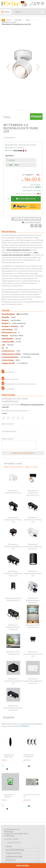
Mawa (28, 20)
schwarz (12, 160)
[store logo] (10, 4)
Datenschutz (11, 860)
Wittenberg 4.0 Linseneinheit (29, 756)
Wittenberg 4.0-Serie (9, 22)
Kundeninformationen (14, 857)
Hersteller (18, 20)
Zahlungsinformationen (15, 850)
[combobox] (28, 12)
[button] (8, 67)
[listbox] (21, 163)
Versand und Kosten (13, 853)
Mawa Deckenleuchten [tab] (14, 467)
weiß (11, 165)
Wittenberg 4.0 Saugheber (9, 796)
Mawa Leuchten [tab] (31, 467)
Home (9, 20)
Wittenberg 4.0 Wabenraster (9, 756)
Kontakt (9, 846)
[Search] (42, 12)
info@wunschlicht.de (14, 843)
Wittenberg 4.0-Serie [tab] (13, 464)
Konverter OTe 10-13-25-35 (32, 796)
